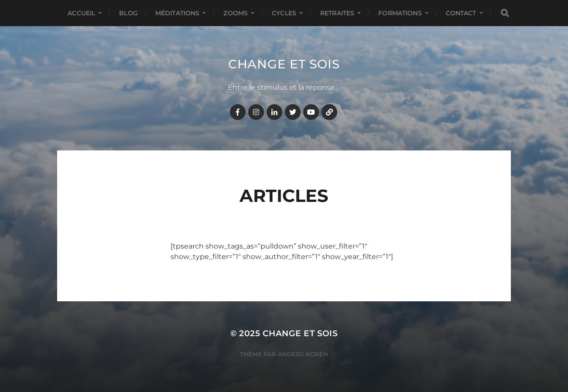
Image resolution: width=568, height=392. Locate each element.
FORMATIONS (400, 13)
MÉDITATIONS (178, 13)
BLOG (128, 13)
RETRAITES (337, 13)
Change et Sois (284, 64)
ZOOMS (236, 13)
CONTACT (461, 13)
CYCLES (284, 13)
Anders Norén (303, 354)
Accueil (81, 13)
